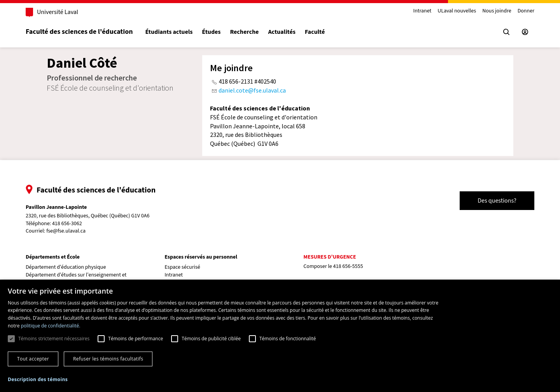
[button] (38, 379)
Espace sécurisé (182, 267)
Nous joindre (497, 11)
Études (211, 32)
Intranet (422, 11)
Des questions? (497, 201)
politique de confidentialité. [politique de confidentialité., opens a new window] (51, 326)
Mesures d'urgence (330, 257)
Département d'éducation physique (66, 267)
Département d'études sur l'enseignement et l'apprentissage (76, 279)
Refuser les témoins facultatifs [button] (108, 359)
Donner (526, 11)
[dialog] (280, 336)
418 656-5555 (348, 266)
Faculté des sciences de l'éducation (79, 32)
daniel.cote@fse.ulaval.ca (252, 90)
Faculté (315, 32)
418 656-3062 (67, 224)
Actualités (282, 32)
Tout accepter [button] (33, 359)
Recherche (244, 32)
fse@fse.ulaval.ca (66, 231)
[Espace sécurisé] (525, 32)
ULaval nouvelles (457, 11)
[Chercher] (506, 32)
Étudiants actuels (169, 32)
